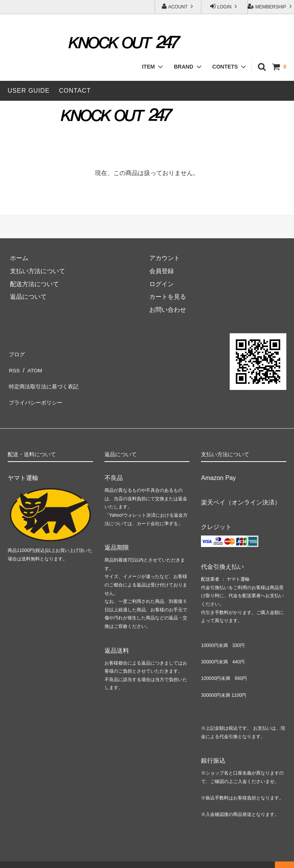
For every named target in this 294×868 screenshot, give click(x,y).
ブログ (17, 353)
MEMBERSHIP (270, 6)
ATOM (33, 366)
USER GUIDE (29, 91)
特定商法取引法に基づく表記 (47, 379)
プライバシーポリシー (38, 392)
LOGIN (224, 6)
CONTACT (75, 91)
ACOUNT (178, 6)
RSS (14, 366)
